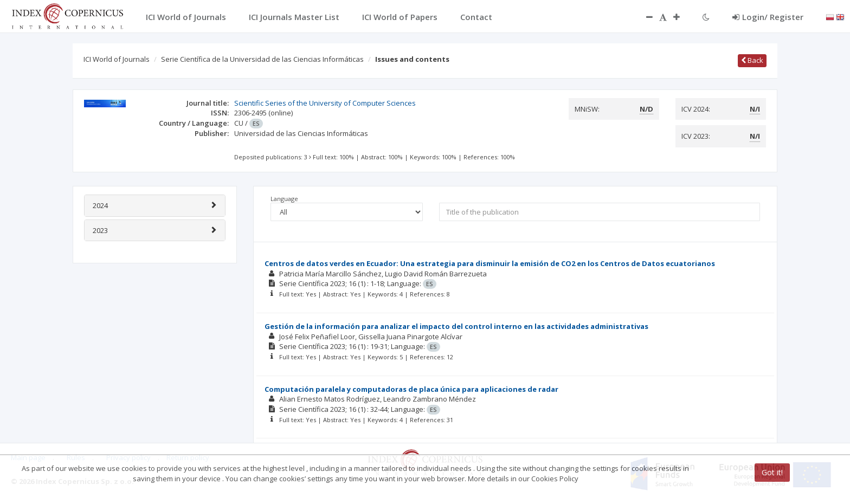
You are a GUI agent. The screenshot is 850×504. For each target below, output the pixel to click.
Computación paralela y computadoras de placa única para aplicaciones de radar (411, 389)
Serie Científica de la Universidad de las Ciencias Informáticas (262, 59)
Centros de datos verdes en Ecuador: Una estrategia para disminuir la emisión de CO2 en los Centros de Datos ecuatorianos (490, 263)
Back (752, 60)
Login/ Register (768, 17)
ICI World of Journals (117, 59)
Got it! (772, 472)
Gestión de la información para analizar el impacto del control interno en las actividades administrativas (456, 326)
